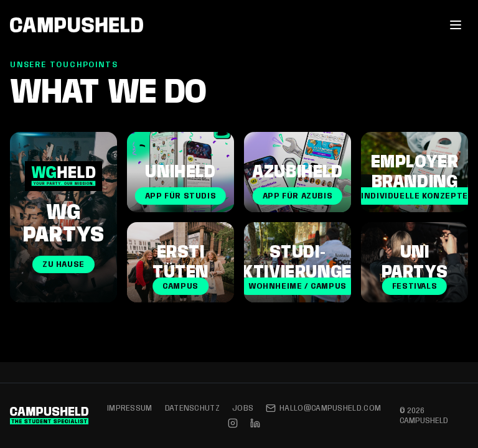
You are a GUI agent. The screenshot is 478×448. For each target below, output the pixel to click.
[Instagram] (233, 423)
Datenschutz (192, 408)
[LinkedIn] (255, 423)
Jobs (243, 408)
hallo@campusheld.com (323, 408)
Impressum (130, 408)
